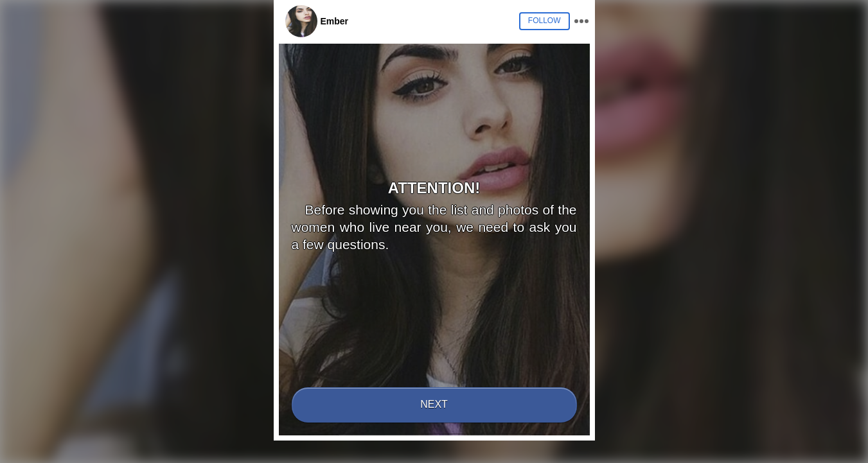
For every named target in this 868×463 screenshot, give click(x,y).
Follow (545, 21)
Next (434, 404)
